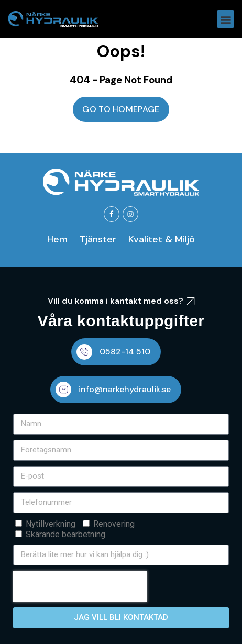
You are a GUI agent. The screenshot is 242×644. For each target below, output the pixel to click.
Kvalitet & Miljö (162, 239)
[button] (225, 19)
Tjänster (98, 239)
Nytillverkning (51, 524)
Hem (57, 239)
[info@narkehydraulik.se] (63, 390)
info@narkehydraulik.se (125, 389)
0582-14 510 (125, 352)
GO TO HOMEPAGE (121, 109)
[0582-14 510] (84, 352)
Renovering (114, 524)
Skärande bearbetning (65, 534)
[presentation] (80, 586)
